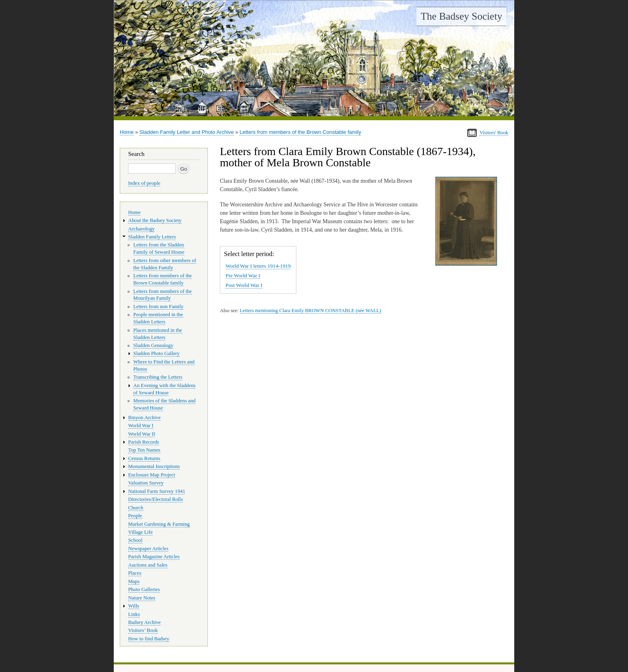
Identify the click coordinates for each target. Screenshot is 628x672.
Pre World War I (243, 275)
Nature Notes (142, 598)
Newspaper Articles (148, 549)
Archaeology (141, 229)
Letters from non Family (158, 307)
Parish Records (144, 442)
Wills (134, 606)
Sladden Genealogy (153, 345)
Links (134, 614)
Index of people (144, 183)
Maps (134, 581)
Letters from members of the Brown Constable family (300, 132)
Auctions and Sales (148, 565)
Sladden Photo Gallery (157, 353)
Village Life (140, 532)
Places (135, 573)
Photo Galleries (144, 589)
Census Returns (144, 458)
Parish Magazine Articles (154, 557)
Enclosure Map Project (152, 475)
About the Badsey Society (155, 220)
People (135, 516)
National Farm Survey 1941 (157, 491)
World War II (142, 434)
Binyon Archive (144, 418)
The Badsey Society (461, 16)
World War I (141, 426)
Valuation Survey (146, 483)
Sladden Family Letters (152, 237)
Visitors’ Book (143, 630)
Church (136, 508)
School (135, 540)
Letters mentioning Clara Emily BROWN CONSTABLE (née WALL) (311, 311)
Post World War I (244, 285)
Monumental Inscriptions (154, 466)
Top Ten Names (144, 450)
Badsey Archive (144, 622)
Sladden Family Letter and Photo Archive (187, 132)
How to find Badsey (149, 639)
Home (127, 132)
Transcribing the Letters (158, 377)
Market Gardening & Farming (159, 524)
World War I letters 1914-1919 (258, 266)
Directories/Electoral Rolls (156, 499)
